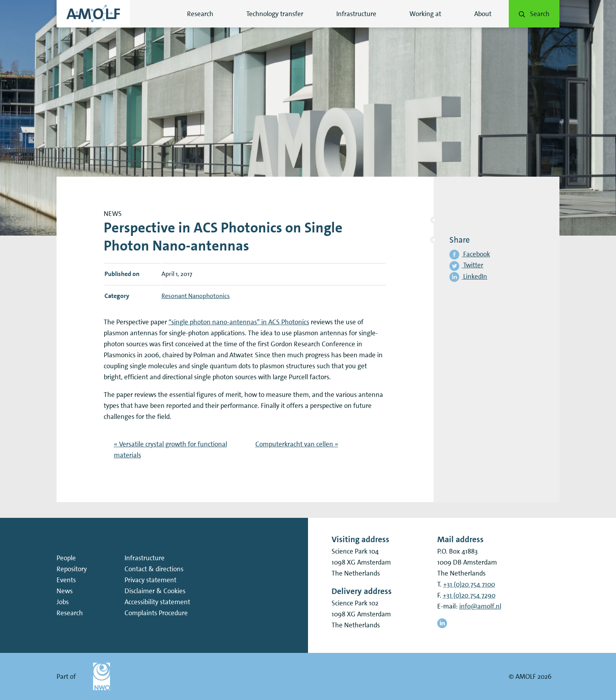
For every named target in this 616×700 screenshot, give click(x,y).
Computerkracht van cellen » (297, 444)
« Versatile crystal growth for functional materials (170, 450)
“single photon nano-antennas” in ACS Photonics (239, 322)
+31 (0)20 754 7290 (469, 595)
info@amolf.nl (480, 606)
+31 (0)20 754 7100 (469, 584)
